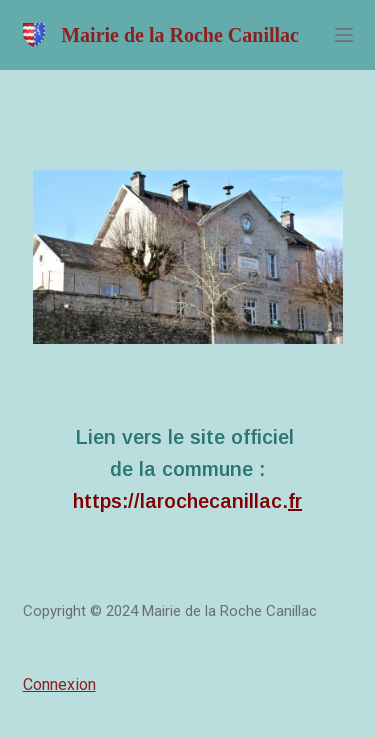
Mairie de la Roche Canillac (180, 35)
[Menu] (344, 35)
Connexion (59, 684)
